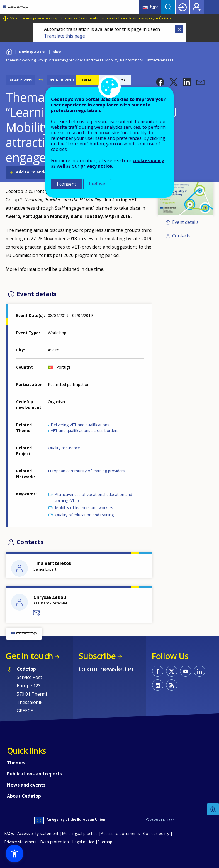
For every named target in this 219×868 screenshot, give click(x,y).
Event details (185, 222)
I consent (66, 184)
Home (9, 51)
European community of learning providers (86, 471)
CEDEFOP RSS (172, 685)
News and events (26, 785)
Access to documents (120, 833)
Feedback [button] (213, 809)
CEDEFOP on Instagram (158, 685)
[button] (160, 82)
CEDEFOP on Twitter (172, 671)
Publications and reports (34, 774)
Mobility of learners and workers (84, 508)
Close (179, 29)
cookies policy (148, 160)
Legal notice (83, 842)
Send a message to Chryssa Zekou (37, 613)
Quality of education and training (84, 515)
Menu (211, 7)
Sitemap (105, 842)
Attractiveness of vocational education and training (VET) (93, 497)
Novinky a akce (32, 52)
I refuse (97, 184)
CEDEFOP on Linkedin (199, 671)
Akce (57, 52)
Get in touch (29, 656)
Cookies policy (156, 833)
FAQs (9, 833)
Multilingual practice (80, 833)
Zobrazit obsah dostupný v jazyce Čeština (136, 18)
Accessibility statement (38, 833)
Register (197, 7)
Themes (16, 763)
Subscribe (97, 656)
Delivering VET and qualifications (80, 425)
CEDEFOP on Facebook (158, 671)
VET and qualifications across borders (85, 431)
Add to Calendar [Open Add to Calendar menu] (32, 172)
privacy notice (96, 166)
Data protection (54, 842)
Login (182, 7)
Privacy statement (20, 842)
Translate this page (65, 36)
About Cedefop (24, 796)
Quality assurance (64, 448)
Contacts (181, 236)
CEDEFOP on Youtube (186, 671)
